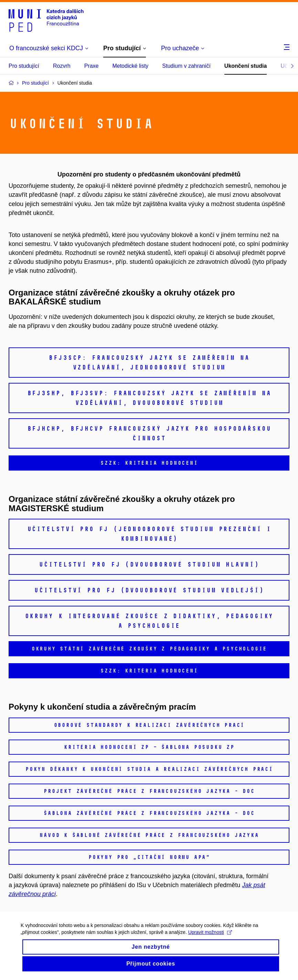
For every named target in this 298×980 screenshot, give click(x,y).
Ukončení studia (246, 66)
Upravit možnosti (210, 938)
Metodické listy (130, 66)
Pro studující (24, 66)
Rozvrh (62, 66)
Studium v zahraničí (186, 66)
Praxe (92, 66)
